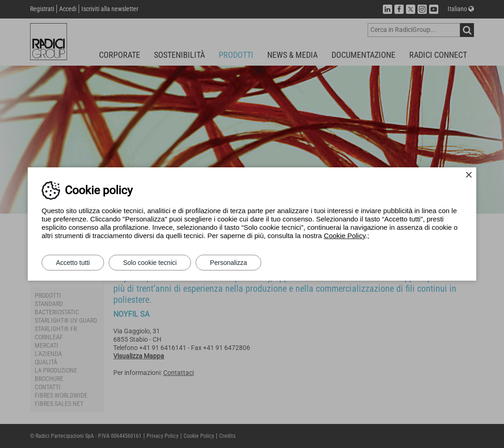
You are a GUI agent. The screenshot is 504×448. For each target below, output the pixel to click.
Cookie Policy (344, 236)
